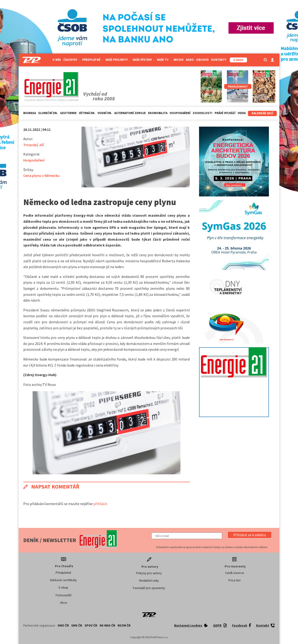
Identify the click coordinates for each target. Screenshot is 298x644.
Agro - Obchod (197, 60)
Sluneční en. (48, 113)
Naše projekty (118, 60)
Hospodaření (180, 113)
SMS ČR (77, 625)
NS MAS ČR (107, 625)
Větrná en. (87, 113)
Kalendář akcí (262, 113)
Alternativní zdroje (130, 113)
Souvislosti (203, 113)
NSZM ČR (124, 625)
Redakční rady (149, 580)
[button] (250, 535)
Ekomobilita (158, 113)
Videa (242, 113)
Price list (234, 580)
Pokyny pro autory (149, 573)
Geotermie (68, 113)
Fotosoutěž (64, 595)
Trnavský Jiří (34, 145)
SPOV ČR (91, 625)
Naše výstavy (144, 60)
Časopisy (72, 60)
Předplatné (93, 60)
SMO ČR (63, 625)
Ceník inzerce (235, 573)
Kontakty (219, 60)
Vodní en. (105, 113)
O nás (57, 60)
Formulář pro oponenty (149, 588)
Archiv (178, 60)
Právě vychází (225, 113)
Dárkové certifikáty (63, 580)
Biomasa (30, 113)
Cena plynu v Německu (41, 175)
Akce (64, 603)
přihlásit (100, 504)
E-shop (63, 587)
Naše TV (164, 60)
